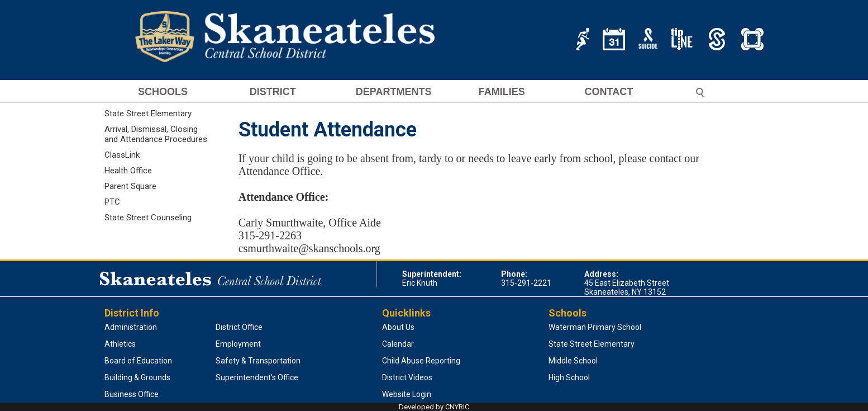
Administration (131, 327)
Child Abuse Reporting (421, 361)
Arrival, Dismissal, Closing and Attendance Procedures (156, 134)
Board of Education (138, 361)
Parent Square (130, 186)
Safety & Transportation (258, 361)
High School (569, 377)
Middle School (573, 361)
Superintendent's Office (257, 377)
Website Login (407, 394)
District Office (239, 327)
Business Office (132, 394)
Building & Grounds (137, 377)
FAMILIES (502, 92)
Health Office (128, 171)
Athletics (120, 344)
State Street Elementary (148, 114)
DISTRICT (273, 92)
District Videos (407, 377)
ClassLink (122, 155)
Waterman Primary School (595, 327)
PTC (112, 202)
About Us (398, 327)
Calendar (398, 344)
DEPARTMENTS (394, 92)
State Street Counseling (148, 218)
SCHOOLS (163, 92)
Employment (238, 344)
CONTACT (609, 92)
